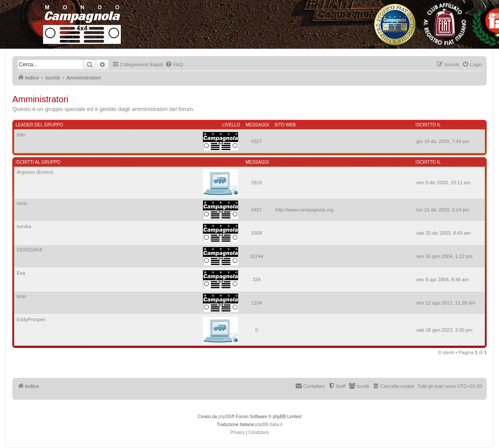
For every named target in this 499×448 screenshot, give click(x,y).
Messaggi (257, 125)
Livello (231, 125)
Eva (21, 273)
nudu (22, 203)
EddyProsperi (31, 319)
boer (22, 296)
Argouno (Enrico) (35, 172)
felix (21, 135)
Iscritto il (428, 125)
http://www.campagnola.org (305, 210)
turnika (24, 226)
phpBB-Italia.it (269, 425)
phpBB (225, 417)
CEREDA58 (29, 250)
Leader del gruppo (40, 125)
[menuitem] (174, 65)
